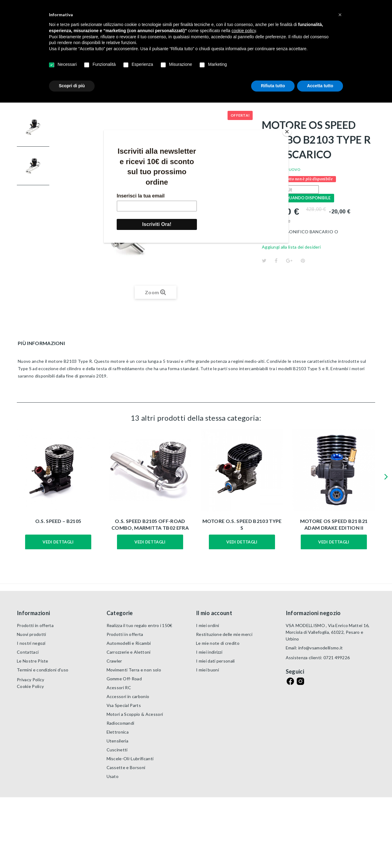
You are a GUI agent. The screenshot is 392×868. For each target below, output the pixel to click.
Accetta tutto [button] (320, 86)
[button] (340, 15)
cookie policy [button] (244, 31)
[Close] (287, 132)
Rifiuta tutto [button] (273, 86)
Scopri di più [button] (72, 86)
